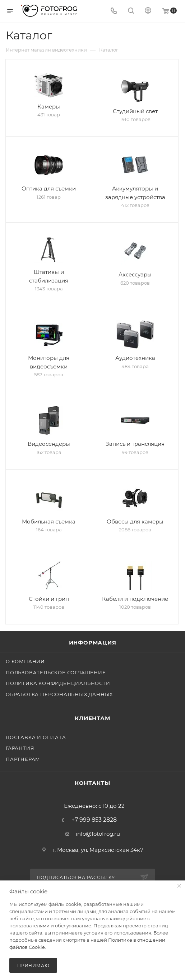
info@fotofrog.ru (98, 834)
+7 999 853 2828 (94, 820)
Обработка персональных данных (59, 694)
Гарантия (20, 748)
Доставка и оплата (36, 737)
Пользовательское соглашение (56, 672)
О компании (25, 661)
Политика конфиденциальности (58, 683)
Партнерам (23, 759)
